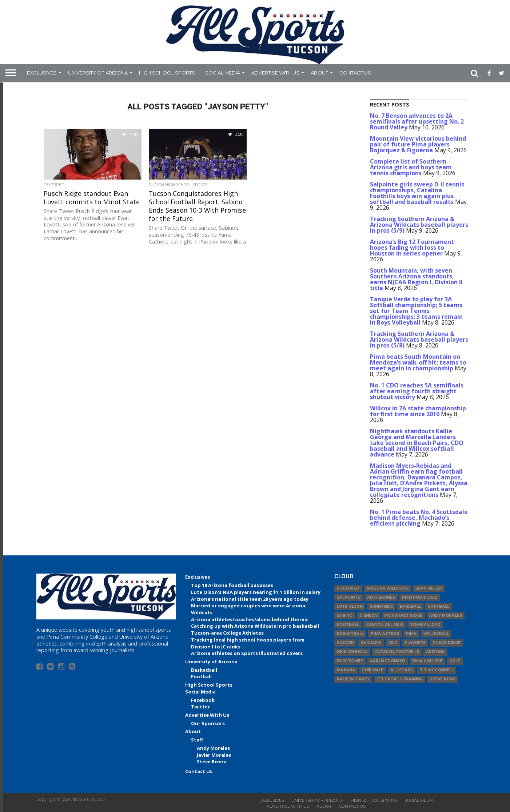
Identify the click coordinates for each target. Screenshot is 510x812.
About (319, 73)
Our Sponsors (208, 723)
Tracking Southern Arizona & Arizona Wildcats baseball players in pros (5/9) (419, 225)
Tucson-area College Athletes (227, 633)
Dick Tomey (350, 661)
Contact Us (355, 73)
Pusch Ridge (447, 643)
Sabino (345, 616)
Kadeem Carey (353, 679)
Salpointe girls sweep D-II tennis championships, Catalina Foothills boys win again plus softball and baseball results (417, 193)
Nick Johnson (352, 652)
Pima (411, 634)
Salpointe (348, 597)
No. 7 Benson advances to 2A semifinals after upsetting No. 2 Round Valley (417, 121)
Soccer (345, 643)
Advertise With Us (275, 73)
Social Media (223, 73)
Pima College (427, 661)
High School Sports (167, 73)
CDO (393, 643)
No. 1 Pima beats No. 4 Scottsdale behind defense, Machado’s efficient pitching (419, 518)
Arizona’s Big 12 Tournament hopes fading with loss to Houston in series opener (412, 248)
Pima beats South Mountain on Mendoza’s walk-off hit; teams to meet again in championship (418, 362)
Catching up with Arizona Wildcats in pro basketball (255, 626)
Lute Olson (350, 606)
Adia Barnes (381, 597)
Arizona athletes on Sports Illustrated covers (247, 653)
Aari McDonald (388, 661)
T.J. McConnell (437, 670)
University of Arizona (98, 73)
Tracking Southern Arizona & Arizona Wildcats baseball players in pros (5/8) (419, 339)
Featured (348, 588)
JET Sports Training (400, 679)
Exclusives (42, 73)
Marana (346, 670)
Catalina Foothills (397, 652)
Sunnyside (381, 606)
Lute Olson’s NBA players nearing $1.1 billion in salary (256, 592)
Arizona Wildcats (387, 588)
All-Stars (402, 670)
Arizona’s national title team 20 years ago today (250, 599)
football (348, 625)
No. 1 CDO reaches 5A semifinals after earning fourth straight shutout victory (417, 391)
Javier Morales (214, 755)
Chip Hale (373, 670)
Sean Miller (429, 588)
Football (201, 676)
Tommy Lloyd (425, 625)
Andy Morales (213, 748)
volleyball (436, 634)
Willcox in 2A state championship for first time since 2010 (418, 411)
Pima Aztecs (385, 634)
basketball (350, 634)
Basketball (204, 670)
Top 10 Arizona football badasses (232, 585)
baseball (410, 606)
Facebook (203, 700)
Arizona (435, 652)
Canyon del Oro (385, 625)
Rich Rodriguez (420, 597)
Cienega (368, 616)
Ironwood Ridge (403, 616)
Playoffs (415, 643)
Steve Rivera (212, 761)
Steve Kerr (442, 679)
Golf (455, 661)
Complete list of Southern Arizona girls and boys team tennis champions (411, 167)
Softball (439, 606)
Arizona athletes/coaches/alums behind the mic (250, 619)
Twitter (200, 707)
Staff (197, 740)
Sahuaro (371, 643)
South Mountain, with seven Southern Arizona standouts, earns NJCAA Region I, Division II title (416, 279)
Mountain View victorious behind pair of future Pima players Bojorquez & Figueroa (418, 144)
